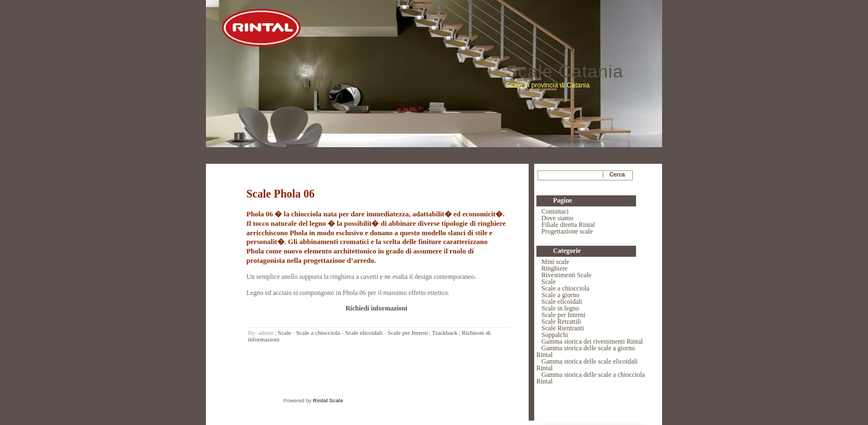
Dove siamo (557, 218)
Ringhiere (554, 268)
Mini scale (555, 262)
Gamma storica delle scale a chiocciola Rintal (591, 378)
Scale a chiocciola (318, 333)
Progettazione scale (567, 231)
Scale (285, 333)
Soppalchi (555, 335)
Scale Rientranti (563, 328)
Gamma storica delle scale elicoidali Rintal (587, 365)
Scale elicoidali (364, 333)
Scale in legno (560, 308)
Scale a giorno (560, 295)
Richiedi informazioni (376, 308)
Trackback (445, 333)
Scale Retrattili (561, 322)
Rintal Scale (328, 400)
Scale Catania (565, 71)
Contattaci (555, 211)
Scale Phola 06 (280, 194)
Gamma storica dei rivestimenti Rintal (592, 341)
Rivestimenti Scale (566, 275)
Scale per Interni (408, 333)
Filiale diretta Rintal (568, 225)
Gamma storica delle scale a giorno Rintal (586, 351)
